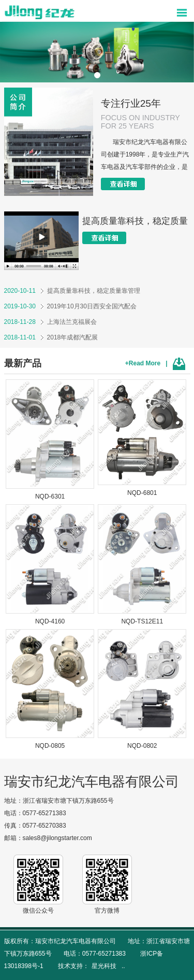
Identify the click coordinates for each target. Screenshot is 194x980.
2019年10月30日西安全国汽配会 (70, 306)
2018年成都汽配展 (51, 337)
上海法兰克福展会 (50, 322)
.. (123, 966)
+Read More (143, 363)
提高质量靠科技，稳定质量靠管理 (72, 291)
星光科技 (104, 966)
